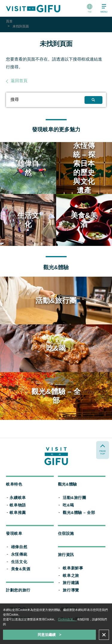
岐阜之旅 (71, 576)
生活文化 (19, 562)
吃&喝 (68, 505)
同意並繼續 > (49, 635)
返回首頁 (19, 81)
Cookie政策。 (67, 619)
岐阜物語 (18, 505)
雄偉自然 (19, 547)
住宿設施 (66, 533)
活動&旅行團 (74, 498)
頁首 (9, 21)
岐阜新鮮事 (73, 568)
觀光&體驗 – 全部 (79, 513)
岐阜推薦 (18, 513)
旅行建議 (71, 583)
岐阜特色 (14, 484)
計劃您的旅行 (18, 590)
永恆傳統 (19, 554)
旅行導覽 (71, 590)
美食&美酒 (21, 569)
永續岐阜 (18, 498)
